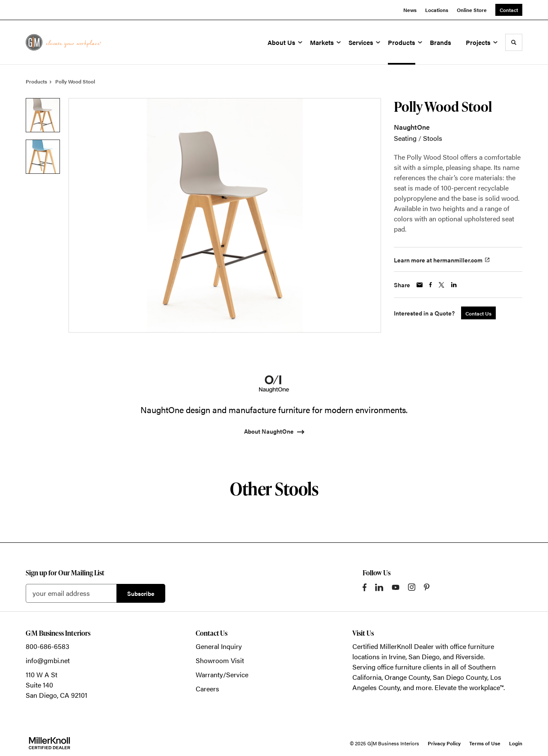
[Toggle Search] (514, 42)
